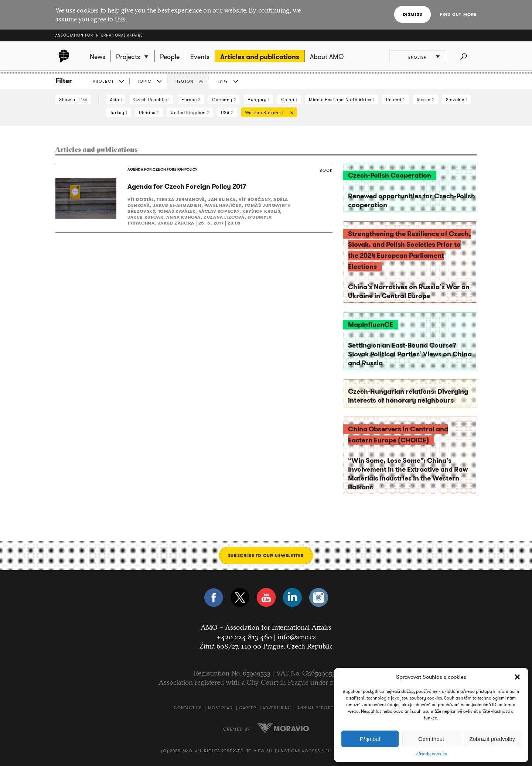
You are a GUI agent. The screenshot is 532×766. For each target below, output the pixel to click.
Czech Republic (151, 100)
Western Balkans (267, 113)
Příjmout (370, 739)
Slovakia (457, 100)
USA (227, 112)
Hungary (258, 100)
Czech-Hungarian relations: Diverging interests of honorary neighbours (408, 396)
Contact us (188, 708)
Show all (73, 100)
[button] (517, 677)
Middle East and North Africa (342, 100)
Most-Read (221, 708)
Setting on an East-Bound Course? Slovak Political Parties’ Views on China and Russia (410, 354)
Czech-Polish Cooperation (390, 175)
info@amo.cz (297, 637)
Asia (116, 100)
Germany (224, 100)
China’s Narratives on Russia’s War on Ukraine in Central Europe (409, 291)
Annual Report (315, 708)
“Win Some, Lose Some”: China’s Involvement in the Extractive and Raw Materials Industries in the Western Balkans (408, 474)
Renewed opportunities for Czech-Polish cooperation (412, 201)
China (289, 100)
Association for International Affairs (99, 35)
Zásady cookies (431, 754)
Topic (145, 81)
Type (223, 81)
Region (184, 81)
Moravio (283, 728)
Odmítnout (431, 739)
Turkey (119, 112)
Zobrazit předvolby (492, 739)
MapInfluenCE (371, 325)
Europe (191, 100)
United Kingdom (190, 112)
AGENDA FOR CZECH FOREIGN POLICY (162, 170)
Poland (395, 100)
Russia (425, 100)
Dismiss (412, 14)
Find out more (458, 14)
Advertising (277, 708)
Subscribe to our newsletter (266, 555)
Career (248, 708)
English (418, 57)
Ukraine (149, 112)
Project (103, 81)
